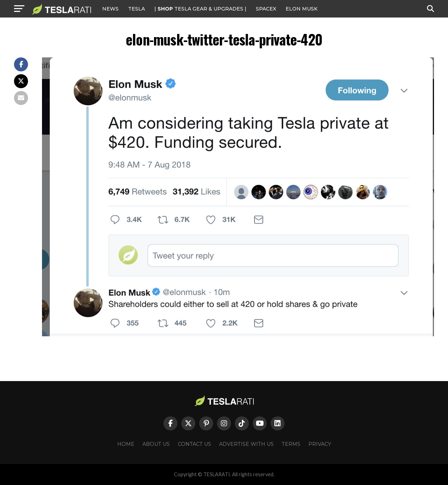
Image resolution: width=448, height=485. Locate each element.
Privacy (320, 444)
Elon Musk (302, 9)
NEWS (110, 9)
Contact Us (194, 444)
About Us (156, 444)
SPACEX (266, 9)
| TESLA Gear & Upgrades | (200, 9)
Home (126, 444)
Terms (291, 444)
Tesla (136, 9)
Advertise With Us (246, 444)
